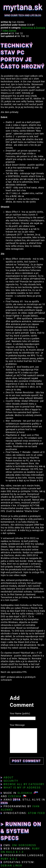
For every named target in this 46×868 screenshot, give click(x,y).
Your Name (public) (20, 713)
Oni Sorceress (24, 845)
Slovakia (25, 793)
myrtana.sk (23, 7)
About (9, 777)
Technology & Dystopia (33, 28)
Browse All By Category (24, 784)
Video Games (9, 31)
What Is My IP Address (22, 788)
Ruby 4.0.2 (9, 859)
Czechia (15, 796)
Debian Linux (11, 866)
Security (11, 781)
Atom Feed (37, 813)
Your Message (17, 725)
